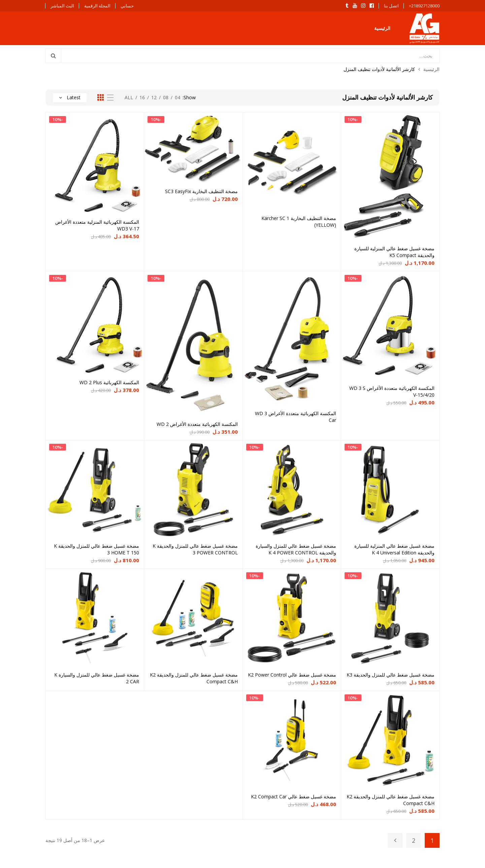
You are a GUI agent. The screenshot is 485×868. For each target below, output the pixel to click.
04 (177, 97)
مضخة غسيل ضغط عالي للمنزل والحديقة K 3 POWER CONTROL (195, 549)
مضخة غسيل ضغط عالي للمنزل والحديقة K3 (391, 675)
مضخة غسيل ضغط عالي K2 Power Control (292, 675)
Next (395, 840)
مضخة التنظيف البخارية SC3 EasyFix (201, 191)
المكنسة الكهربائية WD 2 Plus (109, 382)
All (129, 97)
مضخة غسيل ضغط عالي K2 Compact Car (294, 797)
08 (166, 97)
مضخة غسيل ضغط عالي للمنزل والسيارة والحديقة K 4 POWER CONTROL (296, 549)
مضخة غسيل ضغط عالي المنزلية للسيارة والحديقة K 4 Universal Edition (394, 549)
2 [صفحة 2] (414, 840)
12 (154, 97)
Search (54, 56)
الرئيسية (382, 28)
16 (142, 97)
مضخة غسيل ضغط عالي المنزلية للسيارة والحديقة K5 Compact (394, 252)
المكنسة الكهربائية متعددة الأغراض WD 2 (197, 424)
